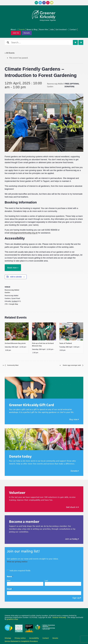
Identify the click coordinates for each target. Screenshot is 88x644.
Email (10, 589)
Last (46, 581)
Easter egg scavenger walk (70, 365)
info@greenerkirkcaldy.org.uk (24, 233)
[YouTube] (52, 3)
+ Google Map (13, 304)
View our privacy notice (17, 562)
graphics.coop (12, 619)
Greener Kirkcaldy (44, 15)
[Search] (81, 42)
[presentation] (17, 331)
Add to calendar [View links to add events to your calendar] (16, 277)
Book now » (13, 268)
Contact (46, 638)
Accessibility (34, 638)
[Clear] (75, 42)
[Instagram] (48, 3)
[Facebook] (44, 3)
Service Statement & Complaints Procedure (21, 641)
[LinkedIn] (40, 3)
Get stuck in (73, 507)
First (9, 581)
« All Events (10, 53)
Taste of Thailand (66, 343)
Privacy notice (20, 638)
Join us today (72, 539)
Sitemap (8, 638)
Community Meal (14, 365)
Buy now (74, 420)
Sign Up (76, 598)
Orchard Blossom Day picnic (15, 343)
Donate (27, 33)
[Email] (36, 3)
